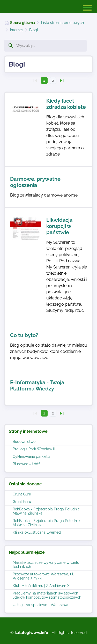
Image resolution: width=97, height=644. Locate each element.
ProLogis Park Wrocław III (34, 449)
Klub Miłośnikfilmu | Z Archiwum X (41, 586)
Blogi (33, 30)
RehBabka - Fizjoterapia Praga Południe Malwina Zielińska (46, 511)
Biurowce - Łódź (26, 464)
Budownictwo (24, 442)
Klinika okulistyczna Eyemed (37, 532)
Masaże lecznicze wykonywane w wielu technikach (46, 565)
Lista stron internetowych (62, 23)
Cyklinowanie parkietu (31, 456)
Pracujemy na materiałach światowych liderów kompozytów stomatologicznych (47, 595)
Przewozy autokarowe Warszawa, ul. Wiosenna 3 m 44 (43, 576)
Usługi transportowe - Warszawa (40, 605)
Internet (17, 30)
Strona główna (23, 23)
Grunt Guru (22, 494)
